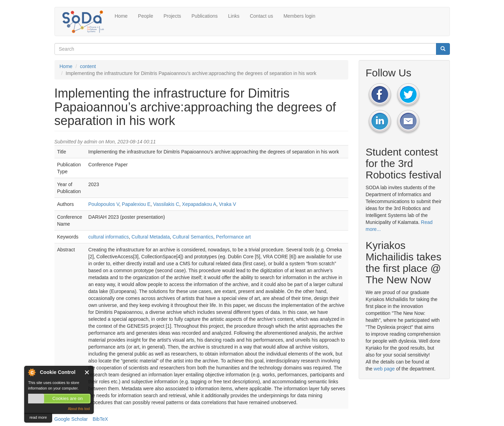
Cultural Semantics (193, 237)
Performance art (233, 237)
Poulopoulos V (104, 204)
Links (234, 16)
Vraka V (227, 204)
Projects (172, 16)
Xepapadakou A (199, 204)
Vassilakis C (166, 204)
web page (384, 369)
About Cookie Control (32, 372)
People (146, 16)
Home (121, 16)
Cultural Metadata (151, 237)
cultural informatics (109, 237)
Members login (299, 16)
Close (87, 372)
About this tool (79, 409)
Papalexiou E (136, 204)
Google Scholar (71, 419)
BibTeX (100, 419)
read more (38, 417)
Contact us (261, 16)
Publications (205, 16)
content (88, 66)
